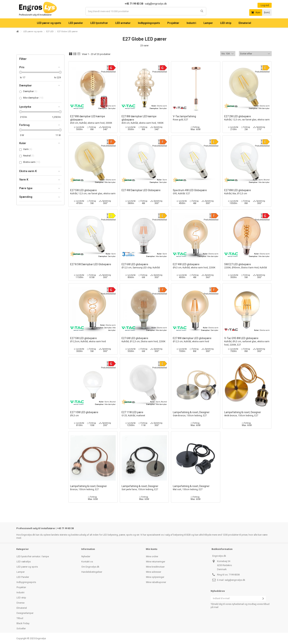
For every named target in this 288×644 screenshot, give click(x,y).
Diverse (20, 603)
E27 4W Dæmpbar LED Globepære (141, 190)
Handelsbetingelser (92, 572)
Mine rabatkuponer (156, 582)
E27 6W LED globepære (144, 266)
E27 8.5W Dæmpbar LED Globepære (91, 264)
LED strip (21, 598)
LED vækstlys (24, 562)
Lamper (21, 572)
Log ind (265, 5)
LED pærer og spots (33, 32)
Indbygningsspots (26, 582)
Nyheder (86, 556)
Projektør (21, 587)
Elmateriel (22, 608)
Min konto (152, 549)
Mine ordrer (152, 556)
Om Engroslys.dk (90, 567)
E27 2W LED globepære (247, 118)
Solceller (21, 628)
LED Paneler (23, 577)
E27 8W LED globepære (247, 192)
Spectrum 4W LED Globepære (196, 192)
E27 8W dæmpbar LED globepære (196, 340)
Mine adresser (154, 572)
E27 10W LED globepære (93, 414)
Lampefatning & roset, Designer (196, 414)
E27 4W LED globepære (196, 266)
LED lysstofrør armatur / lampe (33, 556)
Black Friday (23, 623)
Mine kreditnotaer (155, 567)
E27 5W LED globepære (93, 192)
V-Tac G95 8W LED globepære (247, 342)
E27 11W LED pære (144, 414)
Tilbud (20, 618)
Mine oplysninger (155, 577)
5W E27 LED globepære (247, 266)
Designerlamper (25, 613)
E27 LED (50, 32)
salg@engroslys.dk (235, 580)
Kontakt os (87, 562)
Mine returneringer (156, 562)
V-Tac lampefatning (196, 118)
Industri (20, 592)
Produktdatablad (108, 72)
